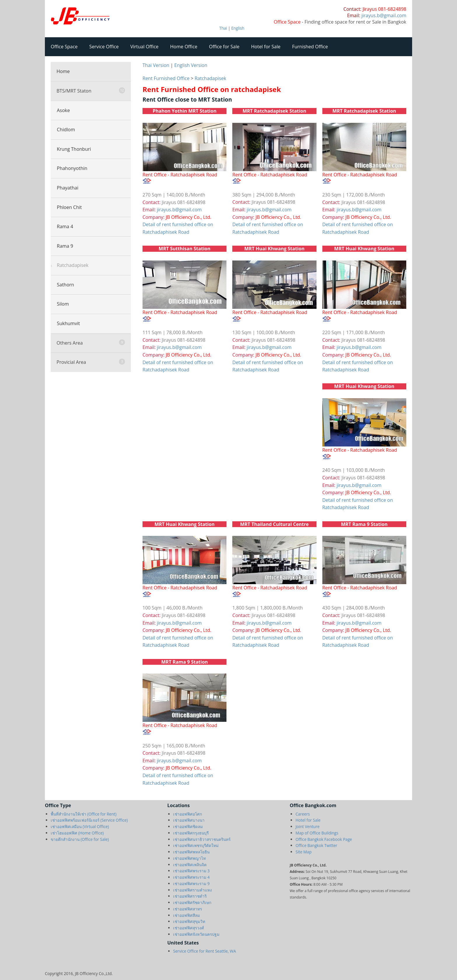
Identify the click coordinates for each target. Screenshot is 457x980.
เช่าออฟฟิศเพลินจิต (190, 865)
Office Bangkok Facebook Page (324, 839)
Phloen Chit (69, 207)
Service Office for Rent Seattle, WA (205, 951)
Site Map (304, 852)
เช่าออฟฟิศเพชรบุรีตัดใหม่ (196, 845)
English (238, 28)
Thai (223, 28)
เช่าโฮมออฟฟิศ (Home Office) (77, 833)
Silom (63, 304)
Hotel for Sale (266, 47)
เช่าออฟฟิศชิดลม (188, 826)
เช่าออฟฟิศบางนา (189, 820)
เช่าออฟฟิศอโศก (188, 814)
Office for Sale (224, 47)
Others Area (91, 343)
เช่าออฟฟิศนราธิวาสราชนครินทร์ (202, 839)
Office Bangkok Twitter (316, 845)
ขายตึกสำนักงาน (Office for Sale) (80, 839)
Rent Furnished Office (166, 78)
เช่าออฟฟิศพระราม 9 (191, 884)
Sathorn (65, 285)
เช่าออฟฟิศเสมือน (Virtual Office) (80, 826)
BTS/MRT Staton (91, 91)
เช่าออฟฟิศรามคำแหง (193, 890)
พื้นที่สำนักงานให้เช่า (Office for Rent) (84, 814)
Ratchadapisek (73, 265)
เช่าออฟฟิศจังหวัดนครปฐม (196, 934)
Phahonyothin (72, 168)
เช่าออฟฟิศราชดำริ (190, 896)
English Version (191, 65)
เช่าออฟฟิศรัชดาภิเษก (192, 902)
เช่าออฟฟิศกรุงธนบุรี (191, 833)
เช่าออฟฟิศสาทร (188, 909)
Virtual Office (144, 47)
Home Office (184, 47)
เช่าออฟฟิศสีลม (187, 915)
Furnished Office (310, 47)
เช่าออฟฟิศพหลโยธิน (191, 852)
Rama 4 (65, 226)
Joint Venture (307, 826)
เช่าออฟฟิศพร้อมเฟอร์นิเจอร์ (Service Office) (89, 820)
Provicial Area (91, 362)
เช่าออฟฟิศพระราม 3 (191, 871)
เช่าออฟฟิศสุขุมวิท (189, 921)
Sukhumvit (68, 323)
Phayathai (68, 188)
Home (63, 71)
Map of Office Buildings (317, 833)
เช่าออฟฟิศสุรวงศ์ (189, 928)
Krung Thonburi (74, 149)
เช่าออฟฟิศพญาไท (189, 858)
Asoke (63, 110)
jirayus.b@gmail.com (179, 210)
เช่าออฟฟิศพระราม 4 (191, 877)
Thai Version (156, 65)
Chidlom (66, 130)
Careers (303, 814)
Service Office (104, 47)
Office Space (64, 47)
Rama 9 (65, 246)
